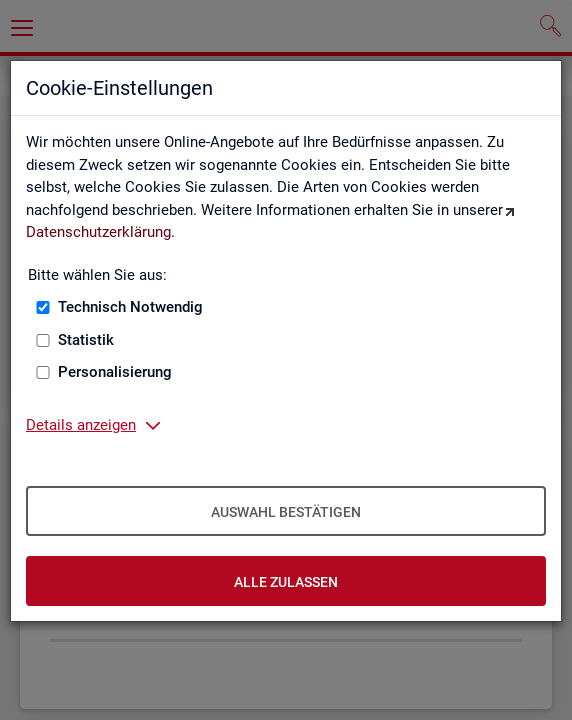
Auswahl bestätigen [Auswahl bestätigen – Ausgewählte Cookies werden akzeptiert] (286, 512)
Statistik (86, 340)
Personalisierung (115, 372)
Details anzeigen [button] (81, 425)
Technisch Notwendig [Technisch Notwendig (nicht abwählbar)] (130, 307)
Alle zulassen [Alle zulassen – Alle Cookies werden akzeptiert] (286, 582)
